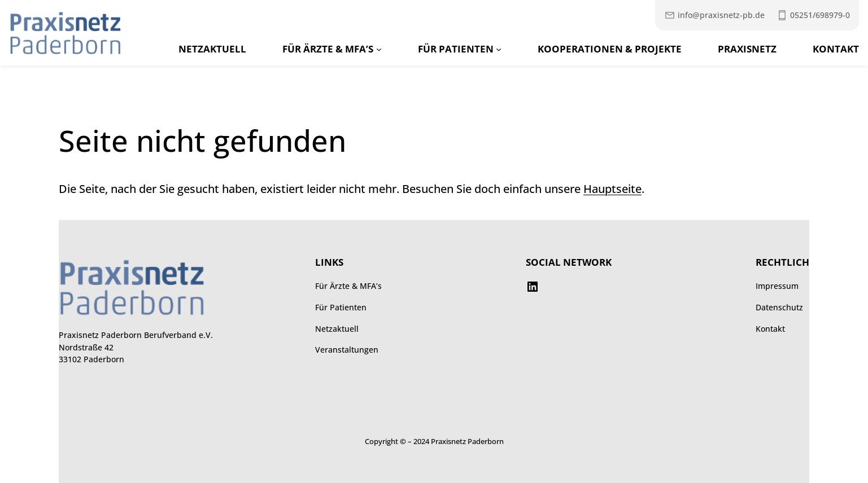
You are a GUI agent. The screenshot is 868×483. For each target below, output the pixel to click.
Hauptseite (612, 188)
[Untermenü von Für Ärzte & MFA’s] (379, 49)
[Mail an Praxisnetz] (714, 15)
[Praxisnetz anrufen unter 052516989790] (813, 15)
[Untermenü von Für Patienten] (499, 49)
